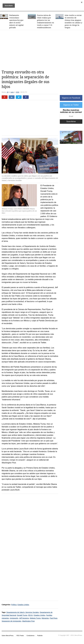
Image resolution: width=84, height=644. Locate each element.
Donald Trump (22, 615)
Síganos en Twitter (71, 105)
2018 (18, 92)
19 (8, 92)
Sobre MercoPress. (8, 636)
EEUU (30, 615)
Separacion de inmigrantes (11, 621)
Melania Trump (35, 618)
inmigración (14, 618)
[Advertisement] (43, 50)
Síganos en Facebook (71, 98)
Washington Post (28, 621)
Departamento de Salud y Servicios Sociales (23, 612)
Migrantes (45, 618)
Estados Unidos (23, 605)
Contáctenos (30, 636)
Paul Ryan (54, 618)
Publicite (40, 636)
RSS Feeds (20, 636)
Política (14, 605)
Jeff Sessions (24, 618)
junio (12, 92)
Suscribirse (71, 121)
